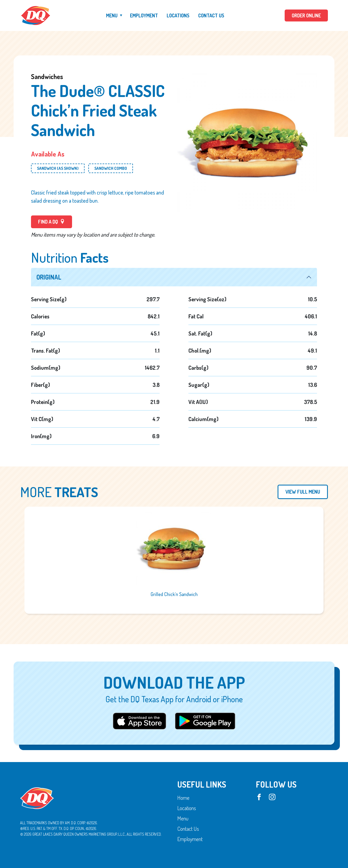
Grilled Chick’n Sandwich (174, 594)
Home (183, 798)
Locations (178, 15)
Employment (144, 15)
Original (49, 277)
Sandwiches (47, 76)
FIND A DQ (52, 222)
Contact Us (211, 15)
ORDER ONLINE (306, 15)
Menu (112, 15)
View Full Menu (303, 492)
